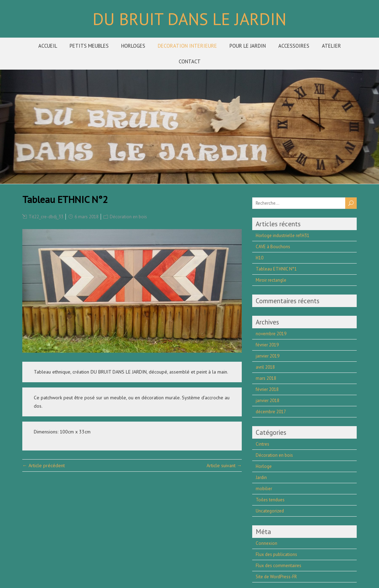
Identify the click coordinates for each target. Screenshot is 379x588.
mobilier (264, 489)
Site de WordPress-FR (276, 577)
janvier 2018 (268, 401)
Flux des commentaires (279, 566)
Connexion (266, 543)
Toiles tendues (270, 500)
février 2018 (267, 389)
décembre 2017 (271, 412)
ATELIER (331, 46)
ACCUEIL (48, 46)
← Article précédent (44, 465)
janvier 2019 (268, 356)
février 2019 (267, 345)
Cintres (262, 444)
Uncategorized (270, 511)
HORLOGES (133, 46)
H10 (260, 258)
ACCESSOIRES (294, 46)
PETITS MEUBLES (89, 46)
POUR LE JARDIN (248, 46)
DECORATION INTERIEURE (187, 46)
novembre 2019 (271, 334)
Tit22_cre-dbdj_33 (46, 217)
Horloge (264, 466)
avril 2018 (265, 367)
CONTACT (190, 61)
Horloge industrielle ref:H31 (283, 236)
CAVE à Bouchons (273, 247)
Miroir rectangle (271, 280)
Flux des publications (276, 554)
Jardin (261, 477)
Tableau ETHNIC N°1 (276, 269)
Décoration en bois (128, 217)
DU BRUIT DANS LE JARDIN (189, 19)
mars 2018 (266, 378)
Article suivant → (224, 465)
